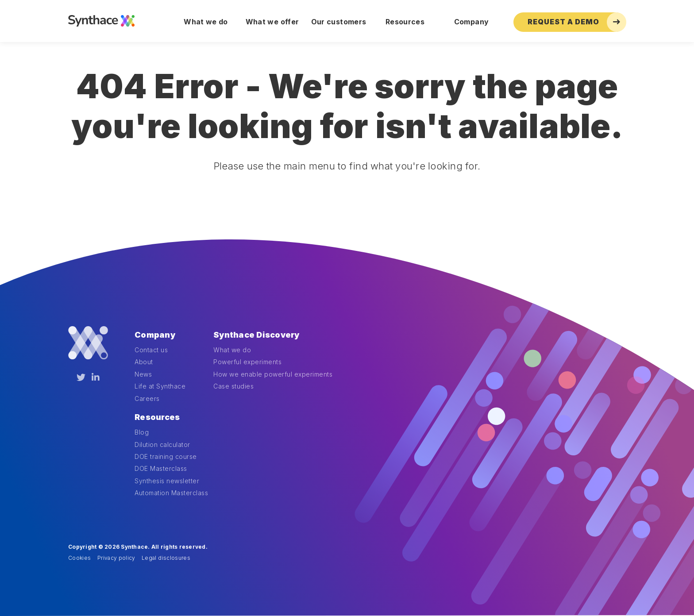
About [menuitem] (144, 362)
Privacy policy (116, 558)
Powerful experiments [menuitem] (247, 362)
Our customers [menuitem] (339, 22)
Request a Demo (577, 22)
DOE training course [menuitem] (166, 456)
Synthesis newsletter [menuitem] (167, 481)
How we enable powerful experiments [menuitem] (273, 374)
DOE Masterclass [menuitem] (161, 468)
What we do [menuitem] (206, 22)
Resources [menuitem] (405, 22)
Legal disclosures (166, 558)
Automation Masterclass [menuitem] (171, 493)
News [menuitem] (143, 374)
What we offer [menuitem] (272, 22)
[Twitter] (81, 377)
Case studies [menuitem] (233, 386)
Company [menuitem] (471, 22)
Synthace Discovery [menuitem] (256, 335)
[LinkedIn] (96, 377)
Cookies (79, 558)
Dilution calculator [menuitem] (162, 445)
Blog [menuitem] (142, 432)
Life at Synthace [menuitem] (160, 386)
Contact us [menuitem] (151, 350)
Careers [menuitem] (147, 398)
